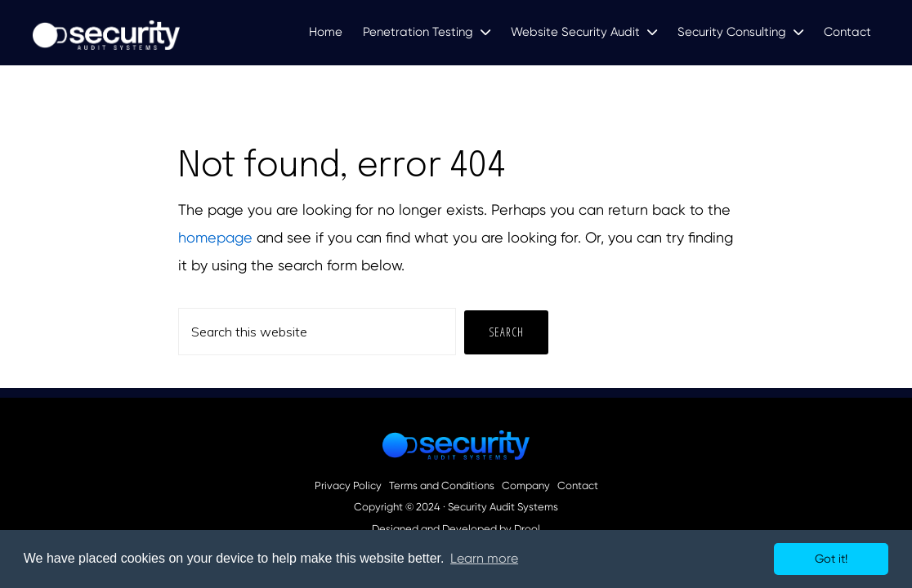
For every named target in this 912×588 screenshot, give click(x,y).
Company (526, 486)
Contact (578, 486)
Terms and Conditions (442, 486)
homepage (215, 237)
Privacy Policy (348, 486)
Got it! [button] (831, 559)
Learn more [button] (484, 558)
